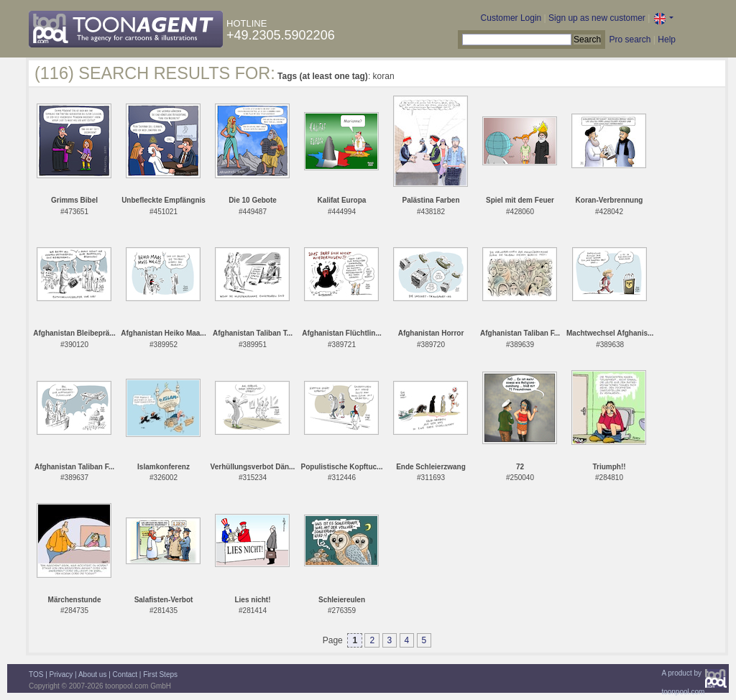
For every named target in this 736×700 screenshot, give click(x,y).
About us (92, 674)
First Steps (160, 674)
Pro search (630, 40)
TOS (36, 674)
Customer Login (511, 18)
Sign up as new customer (597, 18)
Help (667, 40)
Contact (125, 674)
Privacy (61, 674)
